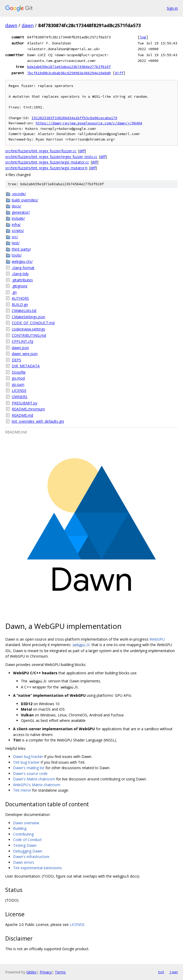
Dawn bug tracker (28, 756)
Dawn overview (26, 823)
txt (161, 972)
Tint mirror (22, 790)
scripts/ (18, 231)
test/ (16, 243)
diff (119, 73)
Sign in (172, 8)
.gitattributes (22, 280)
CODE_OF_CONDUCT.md (33, 323)
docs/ (16, 206)
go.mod (18, 378)
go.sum (18, 384)
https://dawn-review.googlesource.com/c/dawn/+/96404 (89, 123)
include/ (18, 218)
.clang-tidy (20, 274)
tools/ (17, 255)
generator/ (21, 212)
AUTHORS (20, 298)
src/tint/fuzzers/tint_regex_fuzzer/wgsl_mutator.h (46, 168)
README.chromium (28, 409)
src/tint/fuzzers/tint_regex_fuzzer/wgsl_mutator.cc (47, 162)
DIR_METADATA (26, 366)
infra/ (16, 225)
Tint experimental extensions (37, 868)
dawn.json (20, 348)
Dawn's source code (30, 773)
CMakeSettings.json (28, 317)
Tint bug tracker (26, 762)
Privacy (46, 972)
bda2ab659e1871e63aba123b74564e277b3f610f (69, 67)
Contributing (23, 834)
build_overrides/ (25, 200)
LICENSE (19, 390)
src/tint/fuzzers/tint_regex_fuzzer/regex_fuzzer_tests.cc (51, 157)
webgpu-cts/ (22, 261)
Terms (60, 972)
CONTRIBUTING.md (29, 335)
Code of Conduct (27, 840)
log (143, 37)
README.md (22, 415)
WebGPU (157, 639)
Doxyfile (19, 372)
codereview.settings (28, 329)
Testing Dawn (25, 845)
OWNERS (20, 397)
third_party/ (21, 249)
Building (20, 828)
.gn (14, 292)
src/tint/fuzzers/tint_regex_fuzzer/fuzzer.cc (41, 151)
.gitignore (20, 286)
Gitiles (31, 972)
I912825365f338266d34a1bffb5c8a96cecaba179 (74, 118)
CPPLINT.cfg (22, 341)
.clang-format (23, 268)
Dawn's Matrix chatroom (34, 779)
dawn (11, 25)
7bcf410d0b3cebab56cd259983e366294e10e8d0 (69, 73)
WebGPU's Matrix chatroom (37, 785)
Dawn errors (24, 862)
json (174, 972)
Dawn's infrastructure (31, 857)
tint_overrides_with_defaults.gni (38, 421)
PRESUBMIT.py (25, 403)
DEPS (16, 360)
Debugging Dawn (28, 851)
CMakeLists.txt (24, 311)
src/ (15, 237)
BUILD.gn (20, 305)
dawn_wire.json (25, 354)
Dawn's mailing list (29, 768)
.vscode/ (19, 194)
